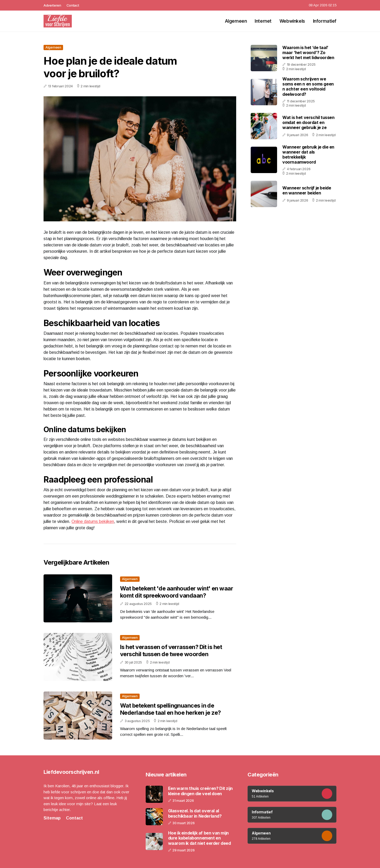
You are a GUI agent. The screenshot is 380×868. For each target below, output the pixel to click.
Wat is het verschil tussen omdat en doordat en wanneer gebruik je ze (308, 122)
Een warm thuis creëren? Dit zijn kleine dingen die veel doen (200, 791)
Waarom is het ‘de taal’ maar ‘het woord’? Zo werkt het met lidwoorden (308, 53)
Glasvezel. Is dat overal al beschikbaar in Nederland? (195, 813)
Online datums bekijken (93, 521)
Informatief (325, 21)
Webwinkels (292, 21)
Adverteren (52, 5)
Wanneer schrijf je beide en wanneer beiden (307, 190)
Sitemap (52, 818)
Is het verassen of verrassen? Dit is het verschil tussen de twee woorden (171, 650)
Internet (263, 21)
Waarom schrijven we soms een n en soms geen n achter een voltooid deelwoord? (308, 87)
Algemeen (236, 21)
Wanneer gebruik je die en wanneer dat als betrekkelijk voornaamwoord (308, 155)
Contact (73, 5)
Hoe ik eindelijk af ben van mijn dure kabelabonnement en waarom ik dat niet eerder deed (199, 838)
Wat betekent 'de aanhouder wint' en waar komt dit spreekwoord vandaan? (177, 592)
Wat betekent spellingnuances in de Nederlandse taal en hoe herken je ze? (170, 709)
